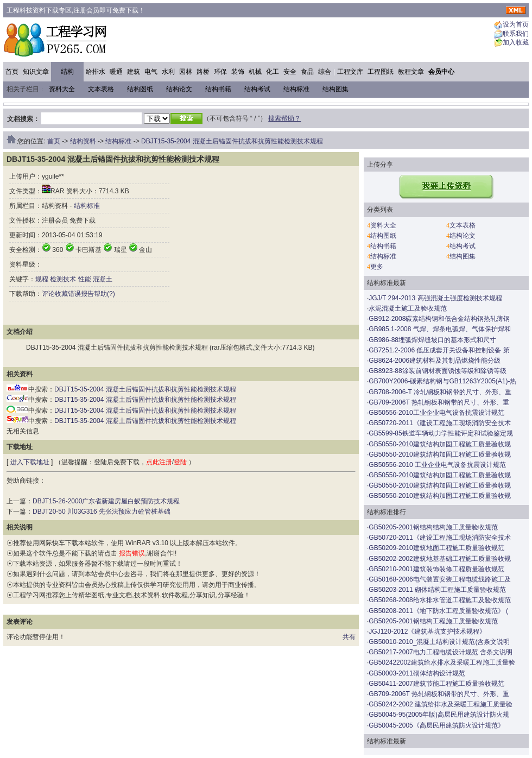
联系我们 (516, 34)
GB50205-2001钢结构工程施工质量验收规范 (433, 621)
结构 (67, 72)
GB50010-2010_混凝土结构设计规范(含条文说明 (439, 642)
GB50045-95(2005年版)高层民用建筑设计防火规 (439, 715)
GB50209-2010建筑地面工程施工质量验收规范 (436, 548)
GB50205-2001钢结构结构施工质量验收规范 (433, 527)
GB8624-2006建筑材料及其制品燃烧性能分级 (435, 361)
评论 (48, 294)
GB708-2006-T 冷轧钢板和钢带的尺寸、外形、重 (440, 392)
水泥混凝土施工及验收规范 (408, 308)
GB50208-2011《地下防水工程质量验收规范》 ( (438, 611)
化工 (273, 72)
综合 (325, 72)
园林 (186, 72)
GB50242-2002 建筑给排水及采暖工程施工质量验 (441, 704)
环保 (220, 72)
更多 (377, 267)
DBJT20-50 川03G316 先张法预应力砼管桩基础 (102, 511)
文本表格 (101, 89)
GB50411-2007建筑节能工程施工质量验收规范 (436, 684)
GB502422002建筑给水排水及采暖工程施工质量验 (442, 662)
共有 (349, 637)
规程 (42, 279)
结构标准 (296, 89)
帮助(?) (104, 294)
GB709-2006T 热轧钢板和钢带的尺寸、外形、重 (439, 402)
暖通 (116, 72)
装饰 (238, 72)
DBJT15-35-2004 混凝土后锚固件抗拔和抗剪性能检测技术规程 (232, 141)
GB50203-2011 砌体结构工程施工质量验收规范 (437, 590)
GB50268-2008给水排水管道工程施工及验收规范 (439, 600)
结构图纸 (140, 89)
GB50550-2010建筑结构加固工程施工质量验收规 (439, 444)
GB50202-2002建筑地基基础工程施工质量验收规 (439, 559)
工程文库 (350, 72)
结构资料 (83, 141)
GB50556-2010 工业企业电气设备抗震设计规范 (437, 465)
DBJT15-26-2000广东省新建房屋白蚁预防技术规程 (106, 501)
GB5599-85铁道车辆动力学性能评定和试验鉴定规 (441, 433)
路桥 (203, 72)
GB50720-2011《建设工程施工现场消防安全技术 (439, 423)
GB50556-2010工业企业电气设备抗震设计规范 (436, 413)
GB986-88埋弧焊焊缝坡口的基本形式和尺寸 (432, 340)
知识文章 (36, 72)
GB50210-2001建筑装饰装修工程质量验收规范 (436, 569)
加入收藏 (516, 43)
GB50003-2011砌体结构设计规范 (417, 673)
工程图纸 (381, 72)
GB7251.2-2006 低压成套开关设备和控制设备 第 (439, 350)
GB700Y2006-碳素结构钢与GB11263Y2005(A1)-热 (442, 381)
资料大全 (62, 89)
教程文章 (411, 72)
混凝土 (103, 279)
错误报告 (81, 294)
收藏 (61, 294)
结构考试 (257, 89)
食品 (307, 72)
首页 (12, 72)
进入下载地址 (30, 462)
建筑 (134, 72)
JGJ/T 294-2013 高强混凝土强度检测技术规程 (435, 298)
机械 (255, 72)
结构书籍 (218, 89)
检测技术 (63, 279)
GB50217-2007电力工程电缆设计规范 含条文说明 (441, 652)
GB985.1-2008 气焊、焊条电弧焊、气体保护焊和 (439, 329)
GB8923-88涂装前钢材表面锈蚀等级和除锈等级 (437, 371)
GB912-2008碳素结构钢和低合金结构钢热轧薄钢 (439, 319)
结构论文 (179, 89)
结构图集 (335, 89)
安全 (290, 72)
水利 (168, 72)
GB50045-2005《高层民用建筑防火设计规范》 (436, 725)
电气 (151, 72)
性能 (85, 279)
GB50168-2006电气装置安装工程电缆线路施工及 (439, 579)
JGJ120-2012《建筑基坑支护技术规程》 (427, 631)
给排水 (96, 72)
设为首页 (516, 25)
